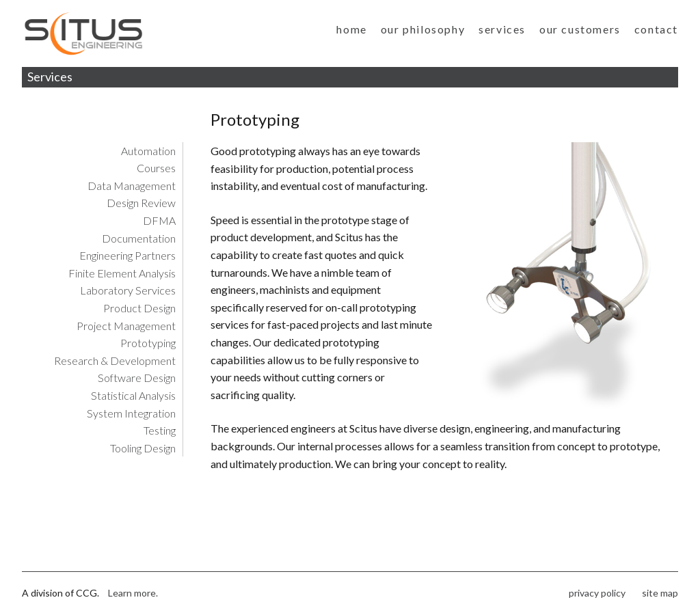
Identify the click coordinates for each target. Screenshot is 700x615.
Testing (160, 430)
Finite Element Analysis (122, 273)
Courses (156, 168)
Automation (148, 151)
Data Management (132, 186)
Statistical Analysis (133, 395)
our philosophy (423, 29)
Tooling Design (143, 448)
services (502, 29)
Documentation (139, 238)
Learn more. (133, 593)
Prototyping (148, 343)
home (351, 29)
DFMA (159, 220)
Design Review (141, 203)
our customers (580, 29)
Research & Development (115, 360)
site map (660, 593)
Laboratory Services (128, 290)
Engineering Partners (127, 255)
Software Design (137, 378)
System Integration (131, 413)
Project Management (126, 326)
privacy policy (597, 593)
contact (656, 29)
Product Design (139, 308)
